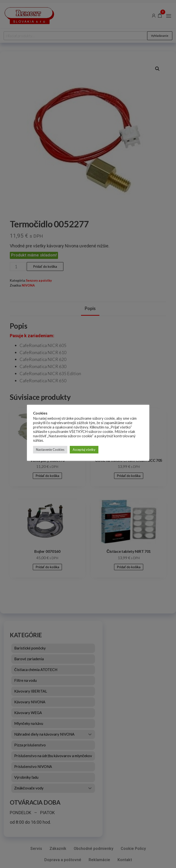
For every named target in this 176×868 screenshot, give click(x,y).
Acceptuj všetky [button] (84, 450)
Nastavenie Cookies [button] (50, 450)
